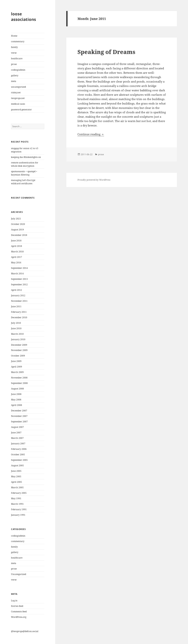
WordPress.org (19, 617)
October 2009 (18, 356)
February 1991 (19, 509)
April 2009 (17, 367)
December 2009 (19, 345)
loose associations (23, 16)
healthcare (17, 58)
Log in (14, 601)
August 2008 (17, 389)
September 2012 (19, 284)
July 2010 (16, 323)
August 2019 (17, 230)
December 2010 (19, 317)
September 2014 (19, 268)
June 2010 (16, 328)
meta (14, 81)
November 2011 (19, 301)
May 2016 (16, 263)
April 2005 (17, 482)
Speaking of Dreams (106, 52)
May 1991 (16, 498)
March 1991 (17, 504)
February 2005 (19, 493)
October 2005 (18, 454)
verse (14, 53)
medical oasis (18, 104)
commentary (18, 41)
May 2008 (16, 400)
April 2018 (17, 246)
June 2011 (16, 306)
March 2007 (17, 438)
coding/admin (18, 70)
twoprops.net (18, 98)
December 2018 (19, 235)
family (14, 47)
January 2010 (18, 339)
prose (14, 64)
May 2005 (16, 476)
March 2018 (17, 252)
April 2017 (17, 257)
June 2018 (16, 241)
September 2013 (19, 279)
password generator (21, 110)
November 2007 (19, 416)
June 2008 (16, 394)
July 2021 (16, 219)
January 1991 (18, 515)
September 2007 (19, 422)
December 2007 (19, 411)
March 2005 (17, 487)
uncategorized (18, 87)
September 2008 (19, 383)
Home (14, 36)
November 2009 (19, 350)
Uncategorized (19, 574)
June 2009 (16, 361)
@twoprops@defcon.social (25, 631)
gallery (15, 75)
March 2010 (17, 334)
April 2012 (17, 290)
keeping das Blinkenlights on (26, 157)
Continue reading (91, 134)
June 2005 (16, 471)
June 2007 (16, 433)
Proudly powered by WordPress (94, 180)
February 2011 (19, 312)
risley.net (16, 93)
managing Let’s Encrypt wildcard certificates (23, 182)
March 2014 (17, 274)
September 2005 (19, 460)
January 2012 (18, 295)
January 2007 (18, 444)
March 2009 (17, 372)
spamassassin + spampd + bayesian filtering (24, 173)
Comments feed (19, 612)
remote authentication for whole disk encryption (25, 164)
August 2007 (17, 427)
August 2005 (17, 465)
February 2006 (19, 449)
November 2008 (19, 378)
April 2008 (17, 405)
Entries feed (17, 606)
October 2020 (18, 224)
